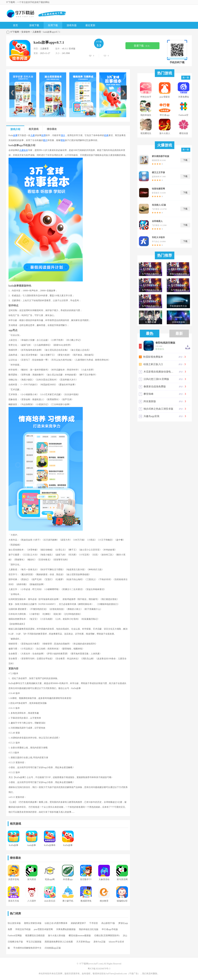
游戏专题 (72, 25)
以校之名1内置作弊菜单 (56, 923)
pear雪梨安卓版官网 (43, 929)
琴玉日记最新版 (34, 942)
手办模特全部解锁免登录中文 (27, 948)
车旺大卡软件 (158, 237)
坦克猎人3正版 (159, 205)
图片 (45, 140)
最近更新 (90, 25)
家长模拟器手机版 (161, 156)
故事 (15, 135)
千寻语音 (94, 923)
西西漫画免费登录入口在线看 (59, 942)
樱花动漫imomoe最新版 (80, 936)
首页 (15, 25)
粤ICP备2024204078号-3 (99, 969)
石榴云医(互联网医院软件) (107, 936)
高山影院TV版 (108, 923)
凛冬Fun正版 (99, 942)
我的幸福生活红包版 (89, 929)
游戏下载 (34, 25)
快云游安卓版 (14, 923)
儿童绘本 (24, 150)
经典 (106, 135)
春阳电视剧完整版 (165, 343)
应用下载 (53, 25)
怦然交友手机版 (23, 929)
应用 (43, 135)
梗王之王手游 (158, 172)
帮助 (63, 140)
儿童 (33, 135)
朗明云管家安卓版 (33, 923)
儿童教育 (37, 32)
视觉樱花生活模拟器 (35, 936)
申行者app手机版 (110, 929)
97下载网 (15, 32)
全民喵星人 (157, 221)
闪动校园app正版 (53, 948)
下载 (185, 160)
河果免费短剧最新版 (66, 929)
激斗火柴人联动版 (57, 936)
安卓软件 (26, 32)
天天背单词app (83, 942)
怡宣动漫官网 (158, 189)
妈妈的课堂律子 (78, 923)
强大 (63, 135)
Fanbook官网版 (15, 936)
